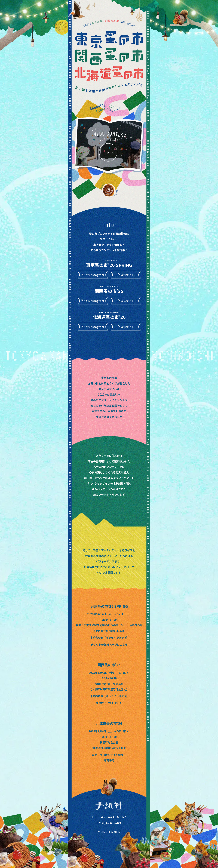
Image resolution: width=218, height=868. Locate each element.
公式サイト (128, 275)
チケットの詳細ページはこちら (109, 644)
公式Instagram (94, 275)
